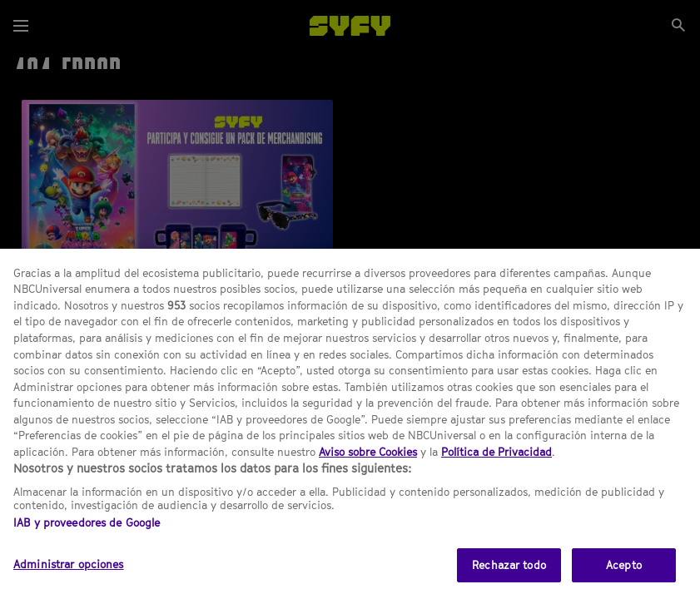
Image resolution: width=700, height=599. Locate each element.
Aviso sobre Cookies (368, 468)
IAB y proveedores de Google (87, 538)
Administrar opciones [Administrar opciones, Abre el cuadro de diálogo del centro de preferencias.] (69, 580)
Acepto (624, 581)
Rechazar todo (509, 581)
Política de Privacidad (496, 468)
